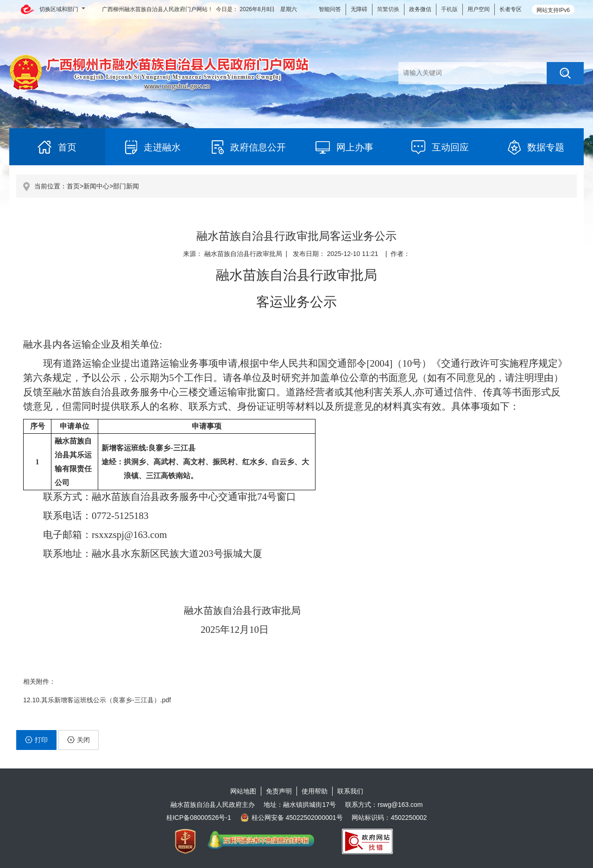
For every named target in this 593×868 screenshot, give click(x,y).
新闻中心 (96, 186)
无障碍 (359, 9)
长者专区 (511, 9)
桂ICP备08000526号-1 (199, 818)
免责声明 (279, 791)
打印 (36, 740)
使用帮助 (315, 791)
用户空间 (479, 9)
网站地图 (243, 791)
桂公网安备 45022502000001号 (292, 818)
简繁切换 (388, 9)
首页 (73, 186)
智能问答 (330, 9)
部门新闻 (126, 186)
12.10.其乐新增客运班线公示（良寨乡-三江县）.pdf (97, 700)
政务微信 (420, 9)
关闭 (79, 740)
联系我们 (350, 791)
